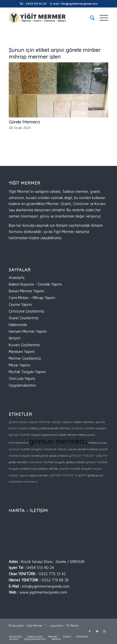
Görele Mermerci (24, 122)
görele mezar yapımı (68, 475)
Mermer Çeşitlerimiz (25, 358)
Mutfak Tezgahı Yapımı (27, 372)
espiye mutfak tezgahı (75, 469)
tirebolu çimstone (39, 428)
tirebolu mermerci (84, 422)
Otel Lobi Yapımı (22, 378)
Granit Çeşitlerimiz (24, 318)
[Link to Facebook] (90, 631)
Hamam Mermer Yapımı (28, 331)
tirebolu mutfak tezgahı (89, 428)
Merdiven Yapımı (22, 352)
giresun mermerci (58, 441)
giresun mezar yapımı (88, 455)
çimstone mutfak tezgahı (47, 462)
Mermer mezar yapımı (56, 422)
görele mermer (68, 435)
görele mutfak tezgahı (25, 435)
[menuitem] (90, 18)
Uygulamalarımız (22, 385)
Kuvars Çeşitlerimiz (24, 345)
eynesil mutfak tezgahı (25, 449)
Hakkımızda (18, 325)
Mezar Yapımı (19, 365)
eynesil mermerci (61, 428)
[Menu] (101, 18)
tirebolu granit (86, 435)
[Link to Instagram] (105, 631)
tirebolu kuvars (98, 443)
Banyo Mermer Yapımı (26, 291)
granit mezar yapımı (23, 422)
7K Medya (72, 625)
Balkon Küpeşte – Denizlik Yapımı (35, 284)
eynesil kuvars (29, 469)
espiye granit (50, 435)
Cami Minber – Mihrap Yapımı (32, 298)
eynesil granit (40, 456)
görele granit (96, 475)
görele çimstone (75, 462)
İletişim (15, 338)
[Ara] (90, 18)
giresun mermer (49, 469)
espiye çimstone (58, 456)
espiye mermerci (39, 475)
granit (23, 428)
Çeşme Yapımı (20, 304)
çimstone (15, 482)
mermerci (30, 482)
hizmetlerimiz (18, 443)
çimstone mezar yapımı (60, 449)
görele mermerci (18, 462)
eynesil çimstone (88, 449)
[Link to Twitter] (97, 631)
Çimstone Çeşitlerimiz (26, 311)
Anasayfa (17, 277)
